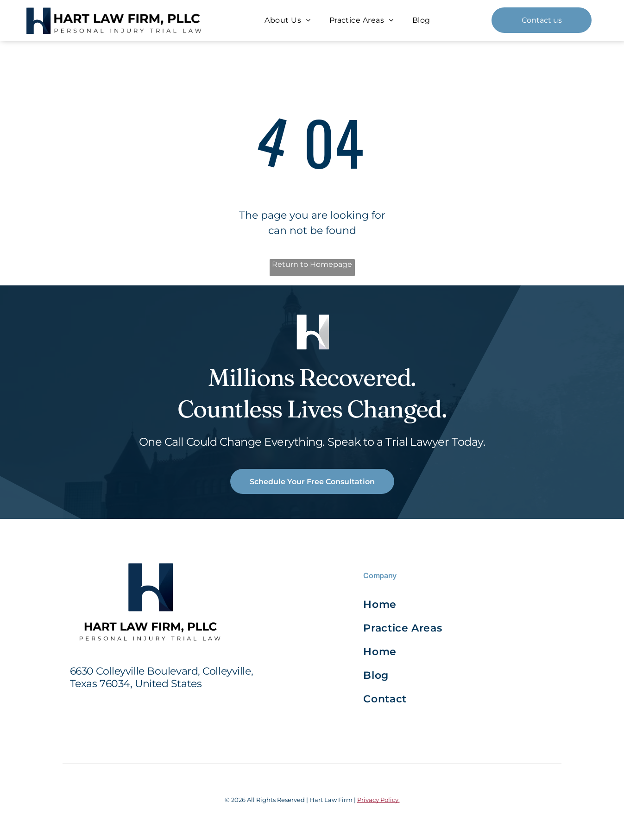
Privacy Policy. (378, 800)
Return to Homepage (312, 264)
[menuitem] (287, 20)
